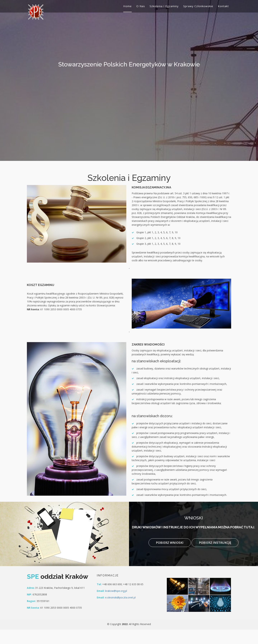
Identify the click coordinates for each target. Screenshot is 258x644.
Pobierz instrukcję (215, 543)
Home (127, 6)
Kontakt (223, 6)
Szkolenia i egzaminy (164, 6)
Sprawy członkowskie (198, 6)
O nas (141, 6)
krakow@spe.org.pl (116, 591)
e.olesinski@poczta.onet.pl (120, 597)
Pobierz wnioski (170, 543)
